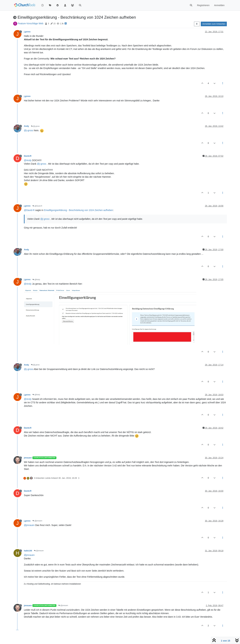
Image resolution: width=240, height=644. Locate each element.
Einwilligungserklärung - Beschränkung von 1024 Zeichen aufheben (79, 210)
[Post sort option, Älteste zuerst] (197, 24)
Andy (26, 126)
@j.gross (35, 126)
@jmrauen (37, 521)
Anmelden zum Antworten (214, 24)
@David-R (29, 210)
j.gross (27, 32)
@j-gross (29, 130)
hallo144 (28, 551)
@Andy (28, 160)
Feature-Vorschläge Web (31, 23)
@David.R (37, 206)
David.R (28, 156)
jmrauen (28, 458)
